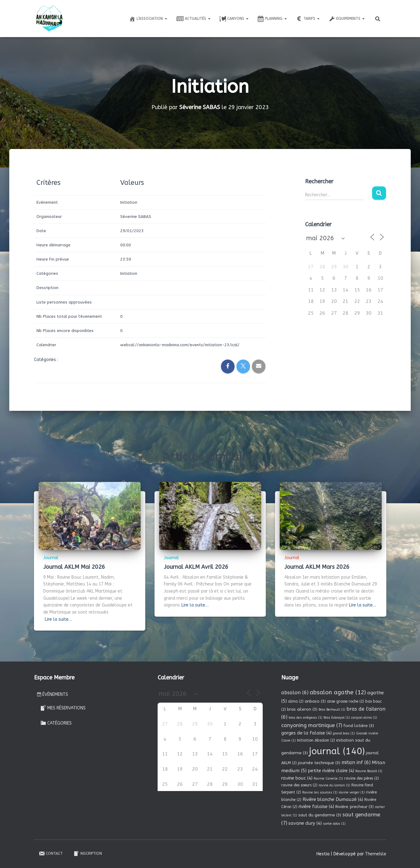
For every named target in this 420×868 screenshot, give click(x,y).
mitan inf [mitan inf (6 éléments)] (356, 762)
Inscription (88, 853)
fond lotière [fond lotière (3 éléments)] (359, 726)
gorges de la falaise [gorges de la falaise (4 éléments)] (306, 733)
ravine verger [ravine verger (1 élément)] (352, 792)
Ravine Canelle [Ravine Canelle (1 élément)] (328, 779)
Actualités (193, 19)
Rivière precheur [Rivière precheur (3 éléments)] (354, 807)
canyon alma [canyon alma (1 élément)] (364, 718)
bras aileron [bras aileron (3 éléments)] (302, 709)
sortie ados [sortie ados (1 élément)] (334, 824)
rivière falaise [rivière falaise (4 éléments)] (316, 806)
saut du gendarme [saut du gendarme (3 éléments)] (320, 815)
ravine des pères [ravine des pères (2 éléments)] (362, 778)
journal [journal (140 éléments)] (337, 751)
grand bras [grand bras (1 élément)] (344, 733)
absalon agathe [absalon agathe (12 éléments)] (338, 692)
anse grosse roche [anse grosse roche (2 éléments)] (346, 701)
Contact (51, 853)
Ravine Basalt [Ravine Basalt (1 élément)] (369, 771)
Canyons (234, 19)
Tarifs (308, 19)
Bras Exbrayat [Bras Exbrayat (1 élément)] (337, 718)
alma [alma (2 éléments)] (296, 701)
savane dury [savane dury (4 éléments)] (305, 823)
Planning (272, 19)
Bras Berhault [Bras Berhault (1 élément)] (332, 710)
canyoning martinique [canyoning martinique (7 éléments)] (312, 725)
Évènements (53, 694)
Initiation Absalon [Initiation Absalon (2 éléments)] (316, 740)
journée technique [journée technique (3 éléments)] (319, 763)
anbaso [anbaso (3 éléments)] (315, 701)
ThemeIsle (376, 854)
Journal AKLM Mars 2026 (317, 567)
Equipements (347, 19)
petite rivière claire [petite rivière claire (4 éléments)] (331, 771)
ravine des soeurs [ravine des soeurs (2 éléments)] (299, 785)
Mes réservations (63, 708)
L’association (148, 19)
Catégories (56, 723)
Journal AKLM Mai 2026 (74, 567)
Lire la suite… (58, 619)
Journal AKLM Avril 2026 (196, 567)
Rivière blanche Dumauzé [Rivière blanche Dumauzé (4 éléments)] (333, 799)
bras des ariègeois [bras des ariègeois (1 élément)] (305, 718)
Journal (51, 558)
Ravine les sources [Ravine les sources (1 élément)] (320, 792)
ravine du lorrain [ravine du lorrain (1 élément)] (334, 785)
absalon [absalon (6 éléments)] (295, 693)
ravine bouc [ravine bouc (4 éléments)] (297, 778)
